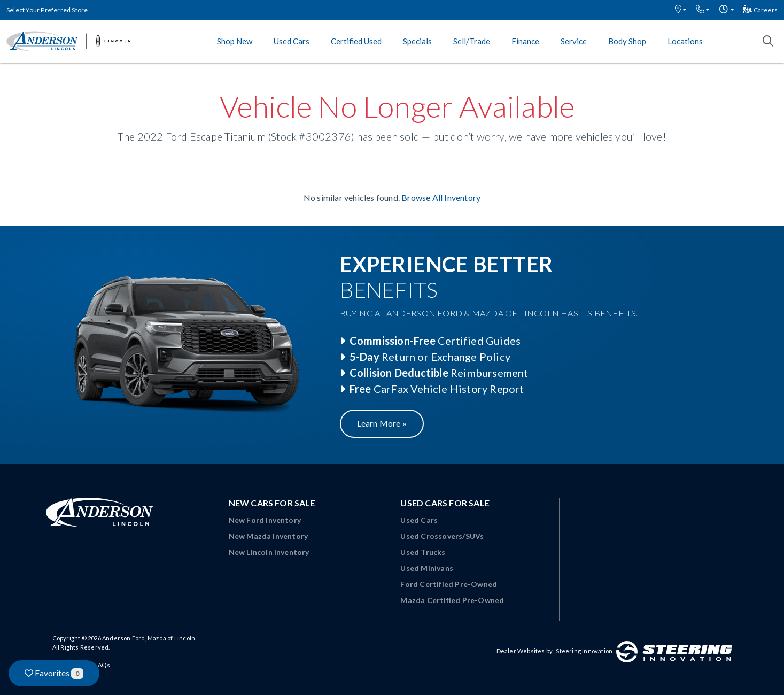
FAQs (103, 665)
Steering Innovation (584, 651)
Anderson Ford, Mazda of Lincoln (149, 638)
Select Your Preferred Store (47, 10)
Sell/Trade (472, 41)
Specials (417, 41)
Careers (760, 10)
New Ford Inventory (265, 520)
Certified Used (356, 41)
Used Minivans (427, 568)
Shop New (235, 41)
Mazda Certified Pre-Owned (452, 600)
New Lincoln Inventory (269, 552)
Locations (685, 41)
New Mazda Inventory (269, 536)
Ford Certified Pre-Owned (449, 584)
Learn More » (382, 423)
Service (574, 41)
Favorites (54, 673)
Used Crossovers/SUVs (442, 536)
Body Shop (627, 41)
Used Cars (292, 41)
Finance (525, 41)
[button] (681, 10)
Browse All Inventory (441, 198)
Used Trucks (423, 552)
